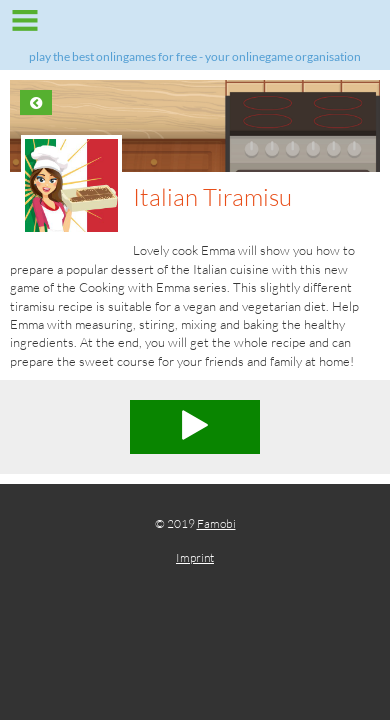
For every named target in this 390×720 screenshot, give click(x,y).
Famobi (216, 523)
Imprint (195, 557)
